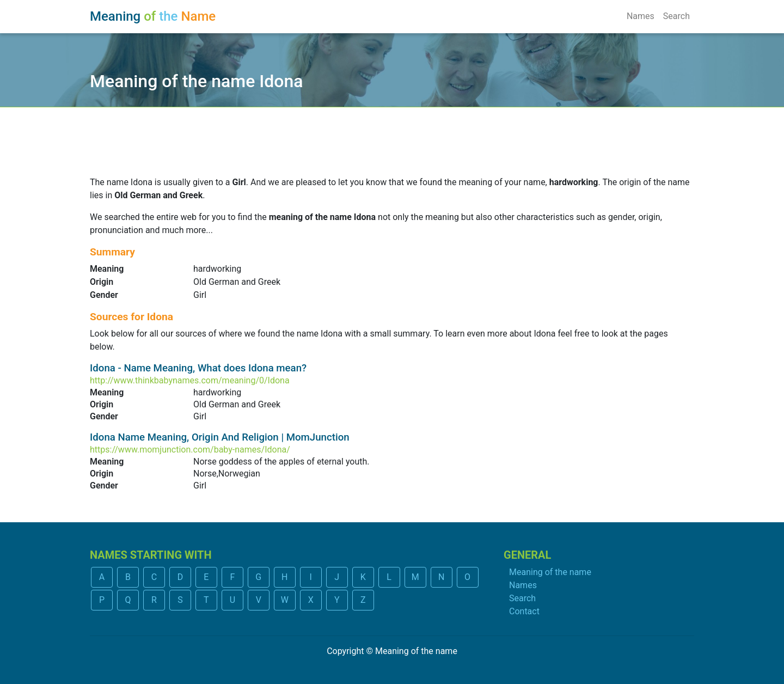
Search (676, 16)
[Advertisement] (392, 135)
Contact (524, 611)
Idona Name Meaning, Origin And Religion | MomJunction (220, 437)
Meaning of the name (550, 572)
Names (641, 16)
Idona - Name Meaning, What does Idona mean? (198, 368)
